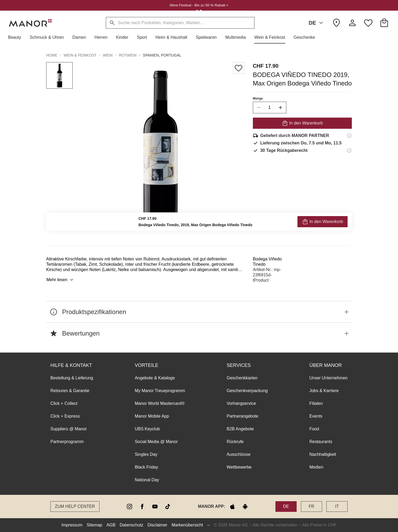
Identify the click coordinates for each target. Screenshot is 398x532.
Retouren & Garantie (70, 391)
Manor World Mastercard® (160, 403)
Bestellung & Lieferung (72, 378)
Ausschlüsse (239, 454)
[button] (17, 37)
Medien (316, 467)
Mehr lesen (61, 280)
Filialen (316, 403)
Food (314, 429)
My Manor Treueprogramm (160, 391)
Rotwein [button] (128, 55)
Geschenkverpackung (247, 391)
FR (311, 506)
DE (317, 23)
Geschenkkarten (242, 378)
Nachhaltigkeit (323, 454)
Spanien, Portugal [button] (162, 55)
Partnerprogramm (67, 442)
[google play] (245, 507)
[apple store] (232, 507)
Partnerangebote (242, 416)
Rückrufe (235, 442)
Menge (258, 98)
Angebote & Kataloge (155, 378)
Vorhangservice (241, 403)
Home (52, 55)
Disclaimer (157, 525)
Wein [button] (108, 55)
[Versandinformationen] (349, 136)
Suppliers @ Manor (69, 429)
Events (316, 416)
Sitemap (95, 525)
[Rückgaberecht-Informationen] (349, 151)
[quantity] (270, 108)
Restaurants (321, 442)
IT (337, 506)
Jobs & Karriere (324, 391)
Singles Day (146, 454)
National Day (147, 480)
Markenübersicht (187, 525)
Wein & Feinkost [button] (80, 55)
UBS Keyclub (147, 429)
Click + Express (65, 416)
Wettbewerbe (239, 467)
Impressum (72, 525)
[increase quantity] (280, 108)
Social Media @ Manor (156, 442)
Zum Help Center (75, 506)
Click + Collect (64, 403)
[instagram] (129, 507)
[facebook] (142, 507)
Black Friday (146, 467)
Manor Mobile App (152, 416)
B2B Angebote (240, 429)
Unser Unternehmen (328, 378)
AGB (111, 525)
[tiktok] (168, 507)
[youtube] (155, 507)
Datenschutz (131, 525)
